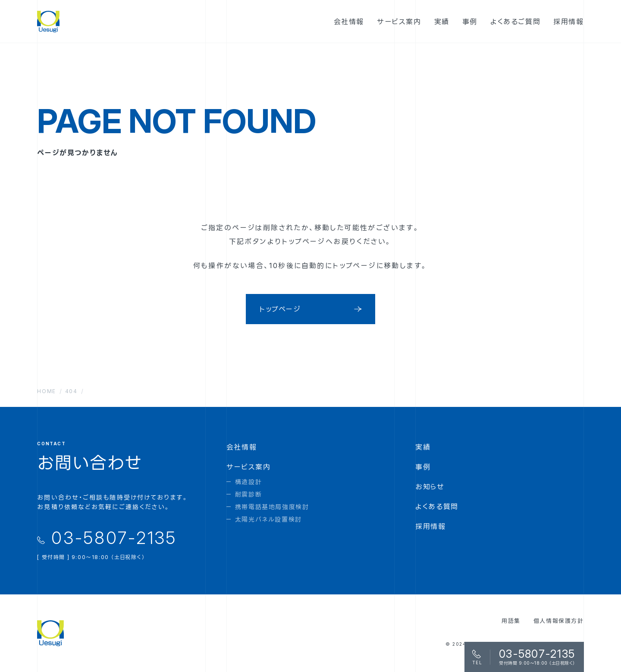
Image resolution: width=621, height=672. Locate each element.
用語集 (511, 621)
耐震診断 (248, 494)
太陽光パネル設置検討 (268, 519)
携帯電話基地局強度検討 (272, 507)
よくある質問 (437, 506)
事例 (423, 467)
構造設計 (248, 482)
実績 (423, 447)
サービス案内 (249, 467)
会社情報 (241, 447)
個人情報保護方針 (559, 621)
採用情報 (430, 526)
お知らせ (430, 487)
